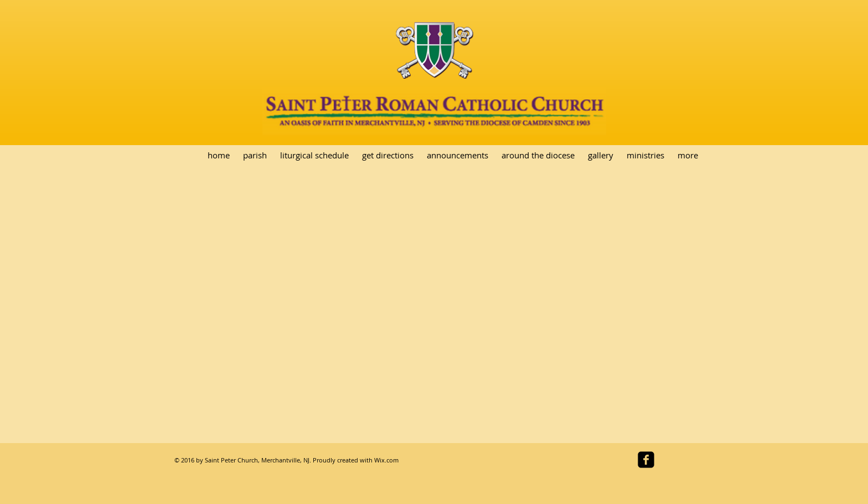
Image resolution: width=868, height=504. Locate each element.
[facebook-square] (646, 460)
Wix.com (386, 460)
